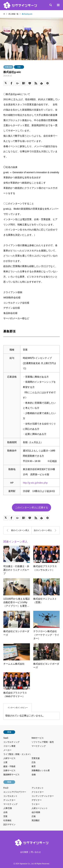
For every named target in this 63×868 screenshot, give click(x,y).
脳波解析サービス (11, 775)
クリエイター (38, 792)
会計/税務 (36, 812)
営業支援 (8, 67)
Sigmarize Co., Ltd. (27, 864)
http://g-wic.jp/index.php (35, 483)
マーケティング (39, 746)
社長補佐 (7, 820)
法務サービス (9, 770)
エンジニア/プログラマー (15, 792)
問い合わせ (36, 852)
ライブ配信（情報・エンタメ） (17, 754)
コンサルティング (11, 742)
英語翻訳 (36, 820)
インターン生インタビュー (18, 708)
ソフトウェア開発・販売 (43, 742)
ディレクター (9, 800)
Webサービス (38, 738)
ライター (36, 804)
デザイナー (37, 800)
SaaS (6, 738)
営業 (19, 67)
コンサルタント (10, 796)
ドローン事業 (9, 746)
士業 (5, 762)
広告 (34, 762)
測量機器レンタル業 (41, 770)
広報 (34, 816)
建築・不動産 (9, 766)
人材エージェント (40, 808)
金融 (34, 775)
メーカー (7, 750)
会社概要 (24, 852)
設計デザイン (9, 824)
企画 (5, 812)
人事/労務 (8, 808)
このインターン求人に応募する (32, 507)
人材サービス (9, 758)
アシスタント (38, 788)
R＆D (6, 788)
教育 (34, 766)
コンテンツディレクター (43, 796)
